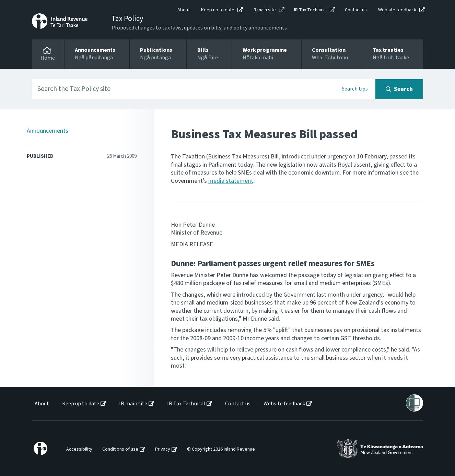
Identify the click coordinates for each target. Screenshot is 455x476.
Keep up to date (218, 10)
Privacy (163, 449)
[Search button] (399, 89)
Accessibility (79, 449)
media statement (231, 181)
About (184, 10)
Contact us (356, 10)
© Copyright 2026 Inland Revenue (221, 449)
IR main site (264, 10)
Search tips (355, 89)
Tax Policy (127, 19)
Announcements (48, 131)
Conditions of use (120, 449)
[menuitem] (41, 404)
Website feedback (397, 10)
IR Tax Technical (310, 10)
